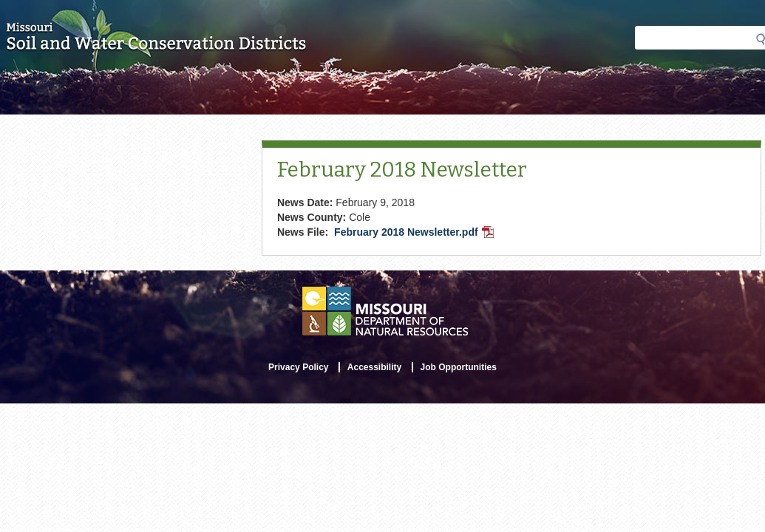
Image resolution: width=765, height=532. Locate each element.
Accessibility (374, 367)
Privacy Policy (298, 367)
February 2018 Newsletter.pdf (415, 233)
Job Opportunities (459, 367)
